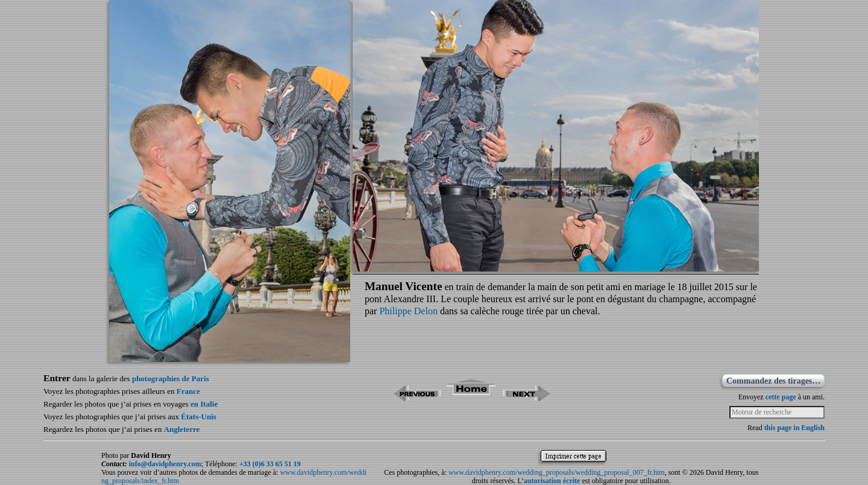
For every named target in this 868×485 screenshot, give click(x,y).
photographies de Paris (171, 379)
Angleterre (182, 429)
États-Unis (199, 417)
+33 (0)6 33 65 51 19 (270, 464)
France (188, 391)
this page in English (794, 428)
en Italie (204, 404)
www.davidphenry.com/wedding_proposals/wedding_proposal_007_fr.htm (557, 472)
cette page (781, 397)
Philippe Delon (408, 311)
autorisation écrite (552, 481)
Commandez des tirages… (773, 381)
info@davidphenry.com (165, 464)
